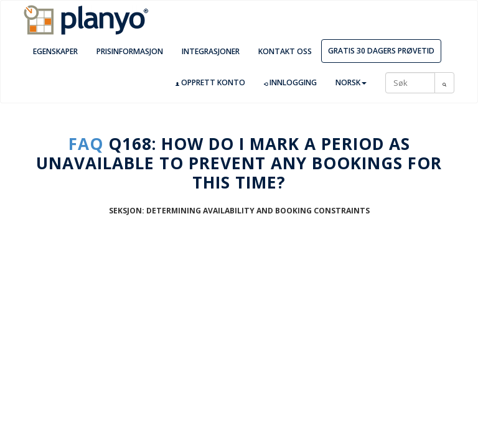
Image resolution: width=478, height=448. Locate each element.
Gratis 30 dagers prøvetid (381, 51)
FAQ (86, 144)
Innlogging (290, 83)
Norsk (351, 82)
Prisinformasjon (130, 51)
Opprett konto (210, 83)
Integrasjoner (211, 51)
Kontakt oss (285, 51)
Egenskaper (55, 51)
